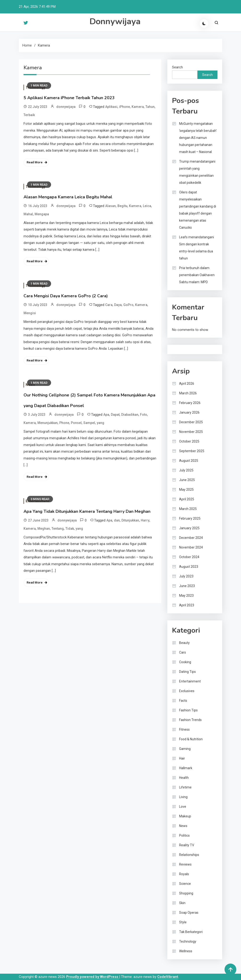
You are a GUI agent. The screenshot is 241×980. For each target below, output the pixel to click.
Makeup (185, 816)
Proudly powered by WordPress (93, 977)
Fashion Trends (190, 720)
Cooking (185, 662)
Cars (183, 652)
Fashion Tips (188, 710)
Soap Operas (189, 913)
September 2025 (192, 451)
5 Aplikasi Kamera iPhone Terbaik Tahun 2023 (69, 98)
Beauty (184, 643)
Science (185, 884)
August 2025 (189, 461)
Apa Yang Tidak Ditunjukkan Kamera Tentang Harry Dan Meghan (87, 511)
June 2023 (187, 586)
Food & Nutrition (191, 739)
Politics (184, 835)
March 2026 (188, 393)
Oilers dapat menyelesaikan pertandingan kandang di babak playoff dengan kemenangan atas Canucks (198, 210)
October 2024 (189, 557)
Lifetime (185, 787)
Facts (183, 701)
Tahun (150, 107)
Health (184, 778)
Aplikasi (111, 107)
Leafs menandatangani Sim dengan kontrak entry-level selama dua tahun (197, 248)
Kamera (138, 107)
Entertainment (190, 681)
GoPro (128, 305)
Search (177, 67)
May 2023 (186, 596)
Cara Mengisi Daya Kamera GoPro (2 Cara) (66, 296)
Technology (188, 941)
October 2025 (189, 441)
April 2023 (187, 605)
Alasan (110, 206)
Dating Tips (187, 672)
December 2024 (191, 538)
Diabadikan (130, 415)
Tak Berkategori (191, 932)
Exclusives (187, 691)
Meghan (44, 529)
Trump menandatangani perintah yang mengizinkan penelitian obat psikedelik (197, 172)
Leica (147, 206)
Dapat (115, 415)
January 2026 (189, 412)
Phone (64, 423)
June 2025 (187, 480)
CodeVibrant (168, 977)
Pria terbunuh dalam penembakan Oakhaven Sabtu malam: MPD (197, 275)
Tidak (70, 529)
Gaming (185, 749)
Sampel (89, 423)
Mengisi (30, 313)
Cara (109, 305)
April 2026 (187, 384)
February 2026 (190, 403)
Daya (118, 305)
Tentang (58, 529)
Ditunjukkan (130, 520)
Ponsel (76, 423)
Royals (184, 874)
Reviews (185, 864)
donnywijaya (66, 107)
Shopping (186, 893)
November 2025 (191, 432)
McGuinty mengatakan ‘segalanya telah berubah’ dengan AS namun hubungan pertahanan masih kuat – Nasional (198, 138)
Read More (35, 162)
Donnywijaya (115, 22)
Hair (182, 758)
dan (117, 520)
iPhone (125, 107)
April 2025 (187, 499)
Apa (106, 415)
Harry (145, 520)
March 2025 (188, 509)
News (183, 826)
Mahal (28, 214)
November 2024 (191, 547)
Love (183, 807)
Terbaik (29, 115)
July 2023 (186, 576)
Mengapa (42, 214)
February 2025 (190, 518)
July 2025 (186, 470)
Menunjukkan (48, 423)
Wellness (186, 951)
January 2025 (189, 528)
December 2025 (191, 422)
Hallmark (186, 768)
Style (183, 922)
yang (100, 423)
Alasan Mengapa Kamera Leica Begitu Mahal (68, 197)
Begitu (122, 206)
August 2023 (189, 567)
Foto (144, 415)
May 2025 (186, 490)
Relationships (189, 855)
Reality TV (187, 845)
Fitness (184, 729)
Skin (182, 903)
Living (183, 797)
